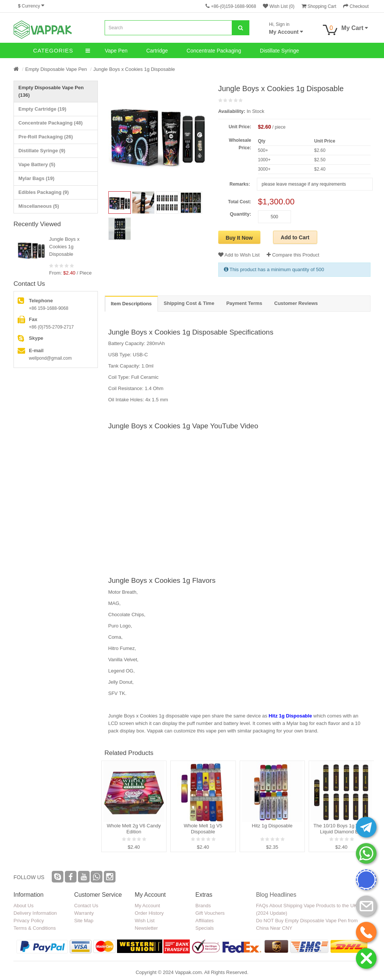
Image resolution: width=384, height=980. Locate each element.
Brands (203, 906)
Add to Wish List (239, 255)
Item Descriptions (131, 304)
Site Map (84, 921)
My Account (147, 906)
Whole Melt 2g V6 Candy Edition (134, 829)
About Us (23, 906)
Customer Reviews (296, 303)
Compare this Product (293, 255)
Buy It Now (239, 238)
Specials (205, 928)
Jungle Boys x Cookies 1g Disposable (134, 69)
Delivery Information (35, 913)
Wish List (145, 921)
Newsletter (146, 928)
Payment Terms (244, 303)
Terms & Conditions (35, 928)
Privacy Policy (29, 921)
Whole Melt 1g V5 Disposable (203, 829)
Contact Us (86, 906)
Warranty (84, 913)
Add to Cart (295, 237)
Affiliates (205, 921)
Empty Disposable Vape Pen (56, 69)
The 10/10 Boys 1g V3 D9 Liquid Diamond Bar (341, 829)
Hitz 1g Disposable (290, 716)
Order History (149, 913)
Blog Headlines (276, 895)
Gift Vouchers (210, 913)
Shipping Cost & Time (189, 303)
